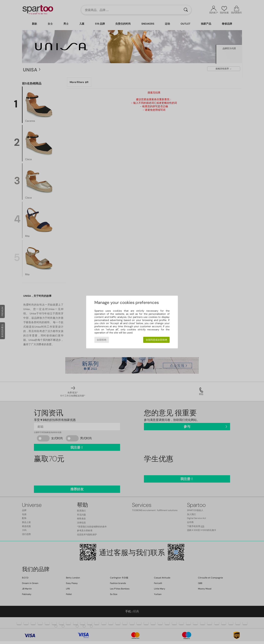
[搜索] (186, 10)
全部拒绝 (102, 340)
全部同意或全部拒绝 (156, 340)
